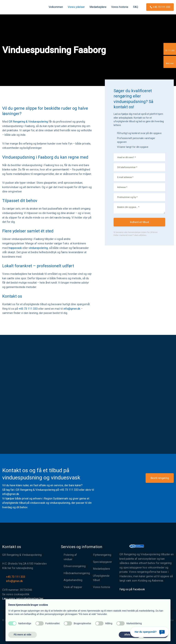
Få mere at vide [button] (23, 635)
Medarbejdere (98, 7)
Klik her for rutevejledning (18, 568)
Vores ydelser (76, 7)
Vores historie (120, 7)
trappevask (15, 248)
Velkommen (56, 7)
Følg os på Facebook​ (132, 589)
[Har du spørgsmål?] (150, 632)
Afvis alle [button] (130, 635)
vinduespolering (38, 248)
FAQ (136, 7)
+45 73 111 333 (28, 309)
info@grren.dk (72, 309)
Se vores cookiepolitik (16, 594)
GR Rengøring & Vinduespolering (28, 122)
